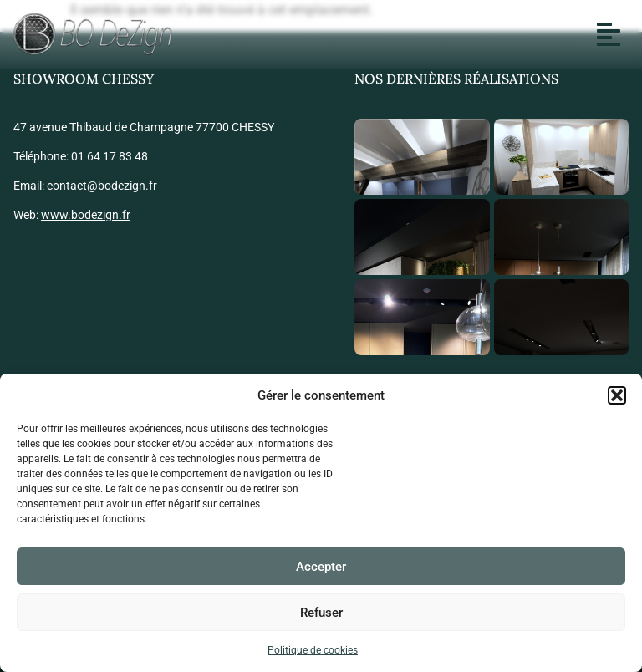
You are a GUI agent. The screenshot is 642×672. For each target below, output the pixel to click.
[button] (617, 395)
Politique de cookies (313, 650)
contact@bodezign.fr (102, 186)
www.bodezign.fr (86, 215)
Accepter (321, 567)
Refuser (321, 613)
